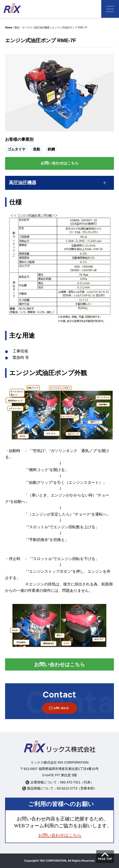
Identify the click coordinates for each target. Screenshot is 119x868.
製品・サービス (23, 28)
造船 (37, 149)
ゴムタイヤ (16, 149)
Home (9, 28)
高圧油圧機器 (42, 28)
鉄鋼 (51, 149)
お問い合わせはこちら (60, 163)
